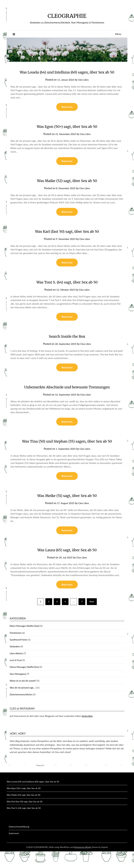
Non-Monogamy (18, 690)
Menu (118, 34)
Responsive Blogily (83, 864)
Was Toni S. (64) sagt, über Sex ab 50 (67, 290)
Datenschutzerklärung (19, 843)
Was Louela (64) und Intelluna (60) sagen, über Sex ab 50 (33, 798)
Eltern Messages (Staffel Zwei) (25, 642)
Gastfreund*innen (18, 656)
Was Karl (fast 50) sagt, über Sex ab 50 (67, 239)
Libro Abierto (16, 670)
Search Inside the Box (67, 344)
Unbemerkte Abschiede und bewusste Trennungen (67, 395)
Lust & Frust (16, 677)
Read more (67, 114)
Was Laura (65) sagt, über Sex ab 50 (67, 566)
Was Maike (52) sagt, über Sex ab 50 (67, 188)
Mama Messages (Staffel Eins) (24, 684)
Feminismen (16, 649)
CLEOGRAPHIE (67, 15)
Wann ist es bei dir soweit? (23, 697)
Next (92, 618)
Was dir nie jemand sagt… (22, 704)
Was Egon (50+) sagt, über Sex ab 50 (67, 133)
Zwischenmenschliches (21, 711)
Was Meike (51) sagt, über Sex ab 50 (67, 511)
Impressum (14, 850)
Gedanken (15, 663)
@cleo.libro (87, 733)
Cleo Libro (84, 86)
